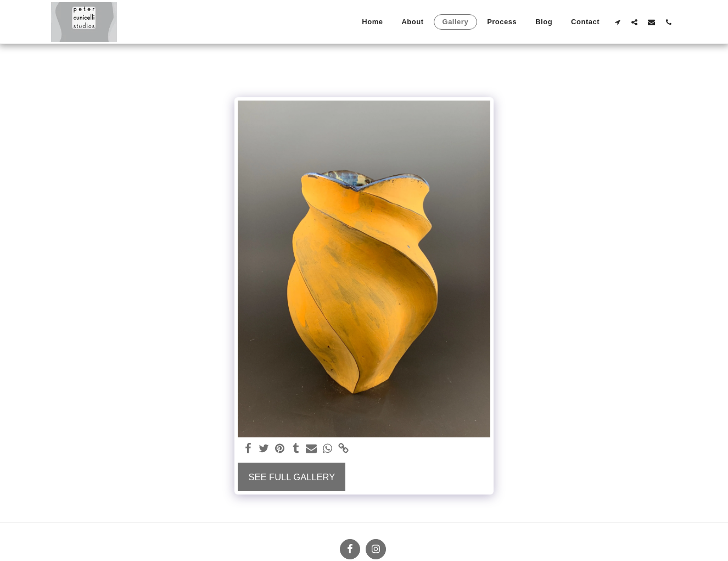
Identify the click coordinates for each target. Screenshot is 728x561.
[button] (617, 22)
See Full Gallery (292, 477)
